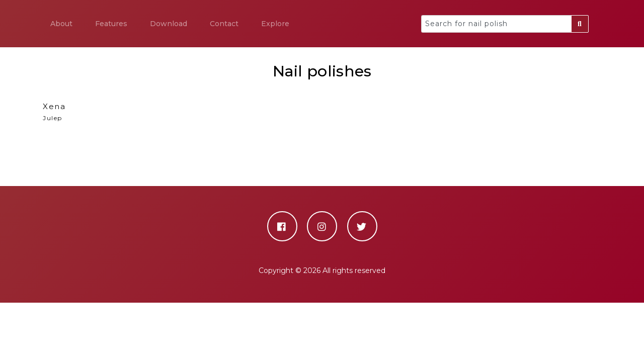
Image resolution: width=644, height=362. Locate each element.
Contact (224, 24)
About (61, 24)
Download (169, 24)
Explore (275, 24)
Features (111, 24)
